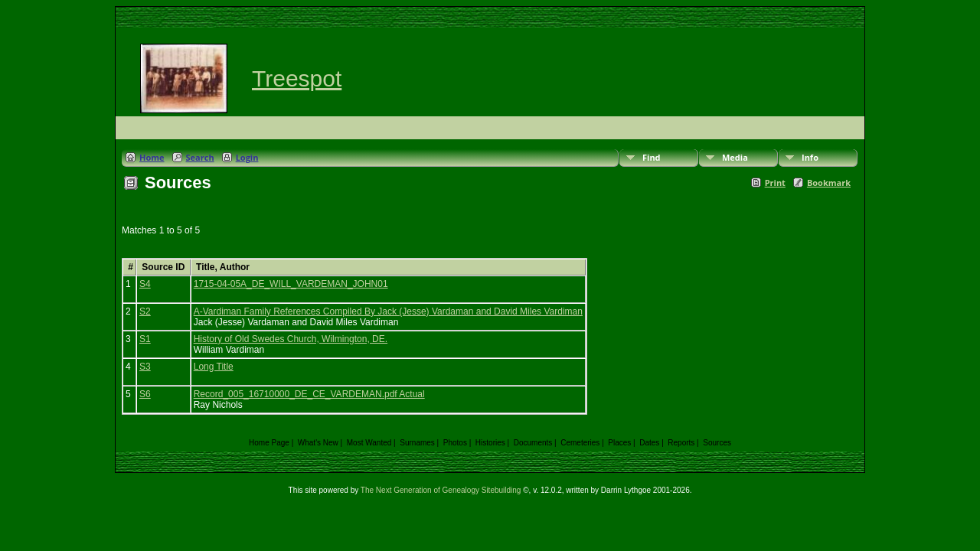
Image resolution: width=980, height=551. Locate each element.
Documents (533, 443)
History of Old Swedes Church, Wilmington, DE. (291, 339)
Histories (490, 443)
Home (152, 157)
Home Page (269, 443)
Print (775, 183)
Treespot (297, 78)
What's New (318, 443)
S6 (145, 394)
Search (200, 157)
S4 (145, 284)
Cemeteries (580, 443)
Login (247, 157)
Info (810, 157)
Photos (455, 443)
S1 (145, 339)
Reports (681, 443)
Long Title (214, 367)
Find (652, 157)
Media (735, 157)
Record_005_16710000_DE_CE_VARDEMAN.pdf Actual (309, 394)
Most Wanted (369, 443)
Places (619, 443)
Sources (717, 443)
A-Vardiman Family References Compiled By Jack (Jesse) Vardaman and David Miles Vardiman (388, 311)
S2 (145, 311)
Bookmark (829, 183)
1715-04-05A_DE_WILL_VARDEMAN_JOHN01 (291, 284)
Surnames (417, 443)
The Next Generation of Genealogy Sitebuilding (441, 490)
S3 (145, 367)
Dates (649, 443)
